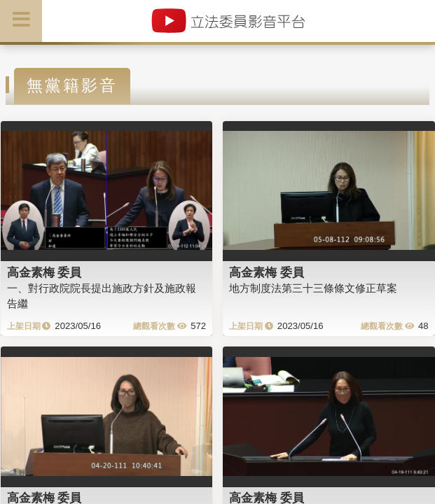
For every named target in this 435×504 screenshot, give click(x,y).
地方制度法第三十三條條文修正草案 (313, 288)
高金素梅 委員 (44, 272)
